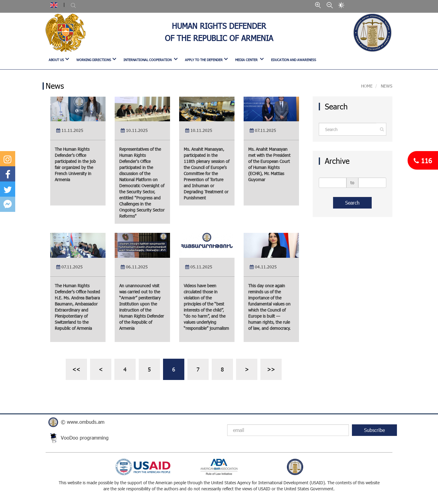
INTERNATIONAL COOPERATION (148, 60)
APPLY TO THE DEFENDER (204, 60)
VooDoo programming (85, 438)
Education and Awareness (294, 60)
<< (76, 369)
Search (352, 203)
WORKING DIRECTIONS (94, 60)
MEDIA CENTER (247, 60)
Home (367, 86)
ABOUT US (56, 60)
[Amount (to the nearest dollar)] (348, 129)
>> (271, 369)
